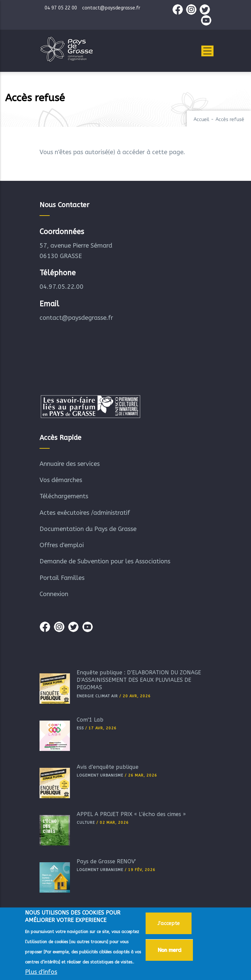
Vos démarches (61, 480)
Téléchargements (64, 496)
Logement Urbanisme (100, 775)
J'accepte (169, 925)
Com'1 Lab (90, 720)
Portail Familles (62, 578)
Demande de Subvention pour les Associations (105, 561)
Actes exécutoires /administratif (85, 513)
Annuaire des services (70, 464)
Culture (86, 823)
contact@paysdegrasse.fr (76, 318)
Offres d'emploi (62, 545)
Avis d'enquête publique (108, 767)
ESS (80, 728)
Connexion (54, 594)
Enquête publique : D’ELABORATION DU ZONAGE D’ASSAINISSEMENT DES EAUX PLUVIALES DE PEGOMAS (139, 680)
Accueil (202, 120)
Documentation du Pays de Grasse (88, 529)
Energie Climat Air (97, 696)
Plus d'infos (41, 973)
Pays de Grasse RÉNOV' (106, 861)
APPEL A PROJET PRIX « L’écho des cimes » (131, 814)
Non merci (169, 951)
